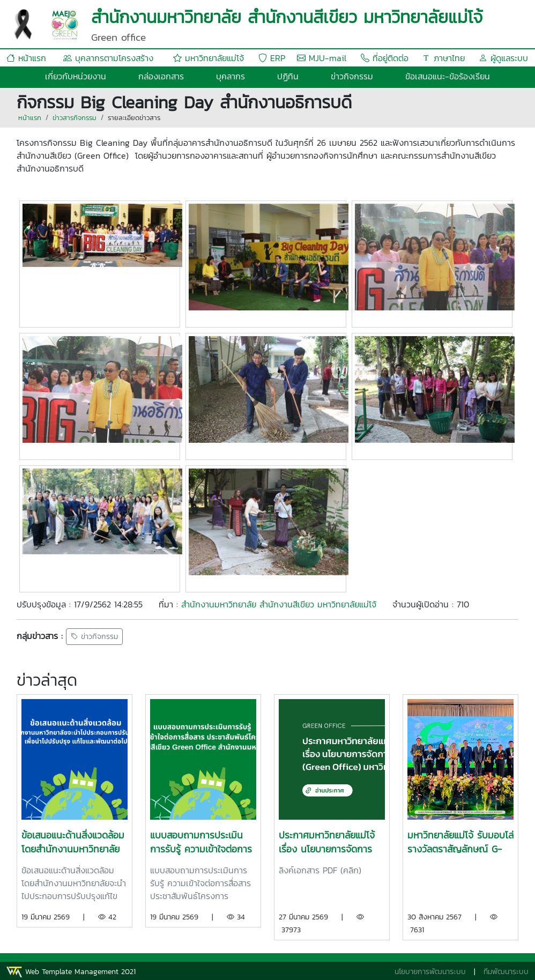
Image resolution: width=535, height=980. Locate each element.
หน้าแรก (26, 58)
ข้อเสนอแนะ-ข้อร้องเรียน (448, 76)
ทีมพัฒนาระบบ (506, 972)
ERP (272, 58)
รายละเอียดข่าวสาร (134, 118)
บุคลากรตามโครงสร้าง (108, 58)
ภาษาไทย (443, 58)
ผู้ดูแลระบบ (503, 58)
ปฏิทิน (288, 76)
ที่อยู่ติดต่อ (385, 58)
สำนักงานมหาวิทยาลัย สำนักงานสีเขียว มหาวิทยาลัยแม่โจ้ (279, 604)
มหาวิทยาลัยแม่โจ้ (209, 58)
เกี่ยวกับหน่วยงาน (76, 76)
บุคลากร (231, 76)
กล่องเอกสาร (161, 76)
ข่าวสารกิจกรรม (75, 118)
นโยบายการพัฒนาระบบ (430, 972)
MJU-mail (322, 58)
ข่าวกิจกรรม (352, 76)
